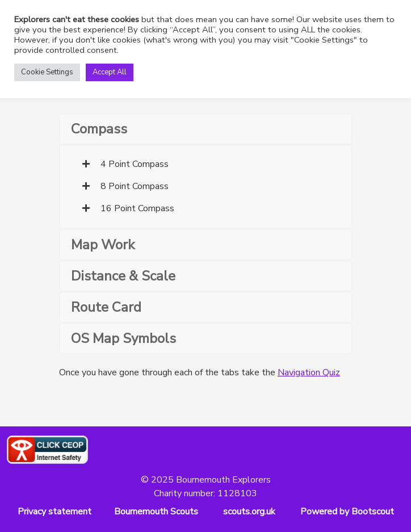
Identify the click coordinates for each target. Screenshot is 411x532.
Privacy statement (54, 512)
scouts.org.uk (249, 512)
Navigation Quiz (309, 372)
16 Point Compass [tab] (128, 208)
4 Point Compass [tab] (125, 164)
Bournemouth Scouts (156, 512)
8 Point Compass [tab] (125, 186)
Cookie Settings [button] (47, 72)
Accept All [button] (110, 72)
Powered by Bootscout (347, 512)
